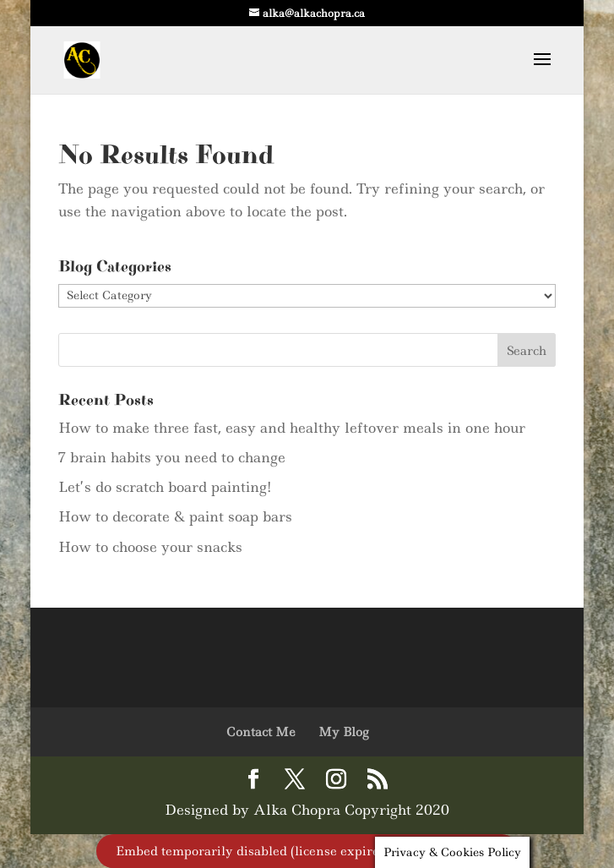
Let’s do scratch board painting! (165, 487)
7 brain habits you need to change (172, 457)
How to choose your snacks (150, 547)
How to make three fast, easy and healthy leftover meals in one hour (292, 428)
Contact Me (261, 732)
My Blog (343, 732)
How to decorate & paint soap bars (175, 516)
